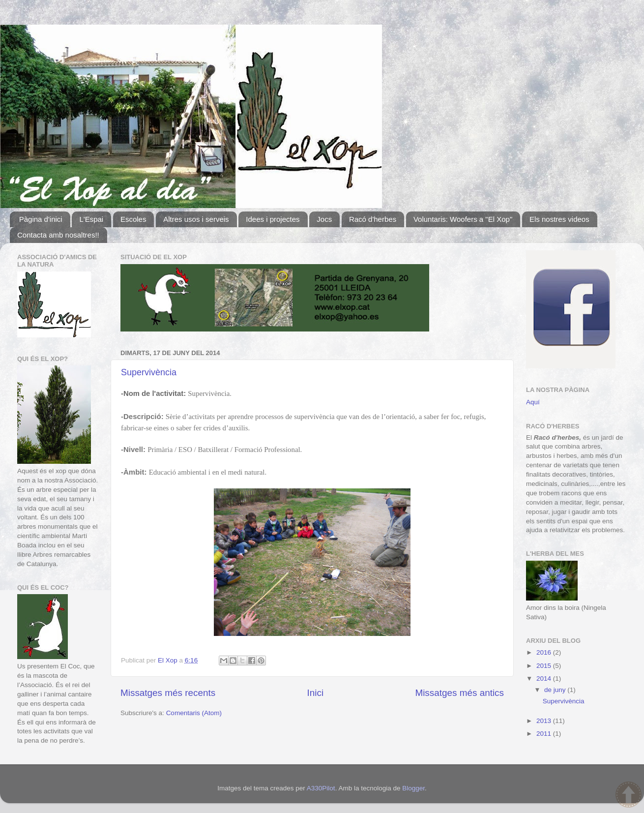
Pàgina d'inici (41, 219)
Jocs (324, 219)
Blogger (413, 788)
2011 (545, 734)
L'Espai (91, 219)
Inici (316, 693)
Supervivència (149, 372)
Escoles (133, 219)
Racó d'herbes (373, 219)
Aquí (533, 402)
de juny (556, 690)
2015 (545, 666)
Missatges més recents (168, 693)
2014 (545, 678)
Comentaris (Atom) (194, 713)
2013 (545, 721)
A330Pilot (321, 788)
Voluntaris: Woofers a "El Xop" (463, 219)
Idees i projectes (273, 219)
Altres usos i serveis (196, 219)
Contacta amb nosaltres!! (58, 235)
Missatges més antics (459, 693)
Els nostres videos (559, 219)
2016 (545, 652)
